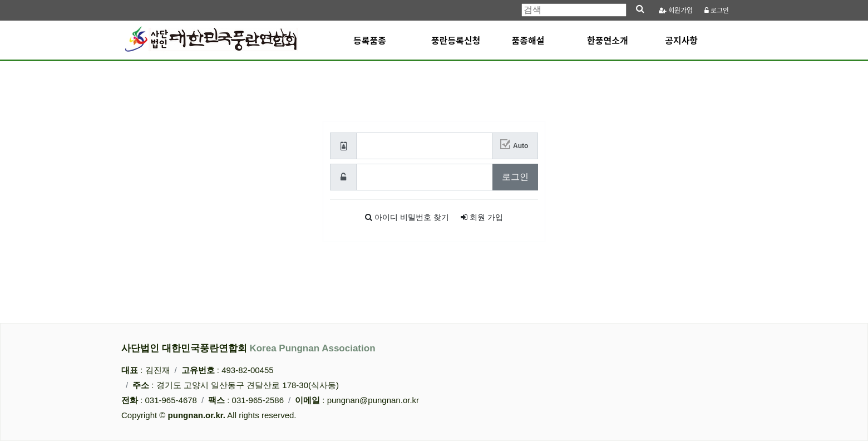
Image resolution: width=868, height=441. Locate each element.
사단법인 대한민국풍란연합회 (248, 348)
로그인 (717, 10)
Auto (521, 148)
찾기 (407, 219)
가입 (676, 10)
